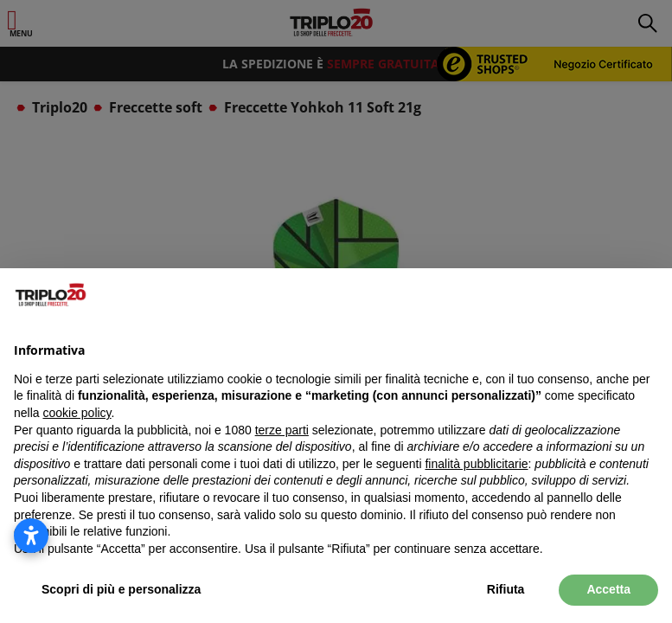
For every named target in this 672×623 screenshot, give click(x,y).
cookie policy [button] (77, 413)
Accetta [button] (608, 589)
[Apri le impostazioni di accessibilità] (31, 536)
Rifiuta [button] (506, 589)
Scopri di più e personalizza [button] (121, 589)
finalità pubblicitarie (476, 464)
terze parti (282, 430)
